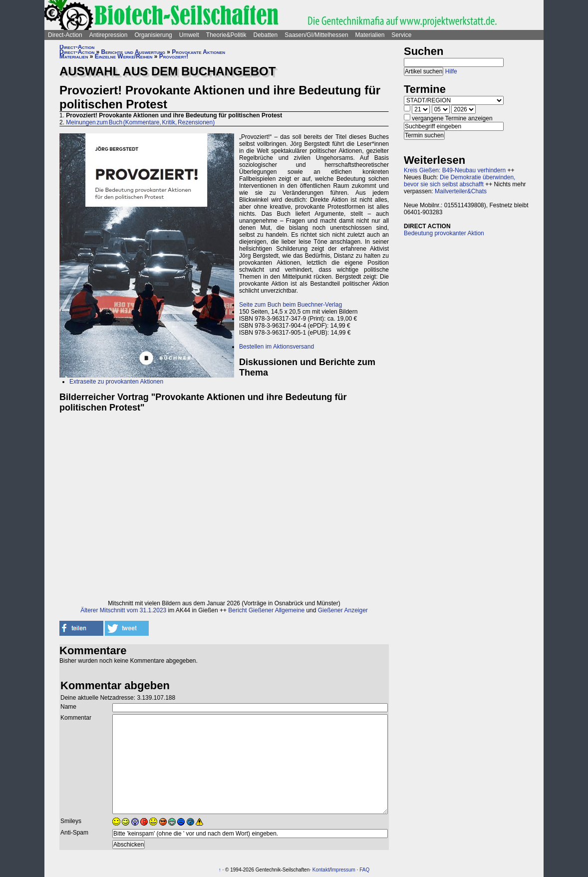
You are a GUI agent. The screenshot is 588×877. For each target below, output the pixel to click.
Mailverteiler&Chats (461, 191)
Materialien (370, 35)
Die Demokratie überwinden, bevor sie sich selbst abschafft (459, 181)
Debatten (266, 35)
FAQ (364, 870)
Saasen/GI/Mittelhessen (316, 35)
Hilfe (451, 71)
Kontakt (321, 870)
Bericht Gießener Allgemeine (266, 610)
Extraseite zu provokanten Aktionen (116, 382)
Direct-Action (65, 35)
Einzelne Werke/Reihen (124, 56)
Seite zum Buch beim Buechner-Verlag (291, 305)
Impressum (343, 870)
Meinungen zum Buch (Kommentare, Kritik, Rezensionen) (140, 122)
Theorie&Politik (226, 35)
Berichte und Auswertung (133, 52)
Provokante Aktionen (198, 52)
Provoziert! (174, 56)
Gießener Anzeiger (343, 610)
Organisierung (153, 35)
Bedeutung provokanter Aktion (444, 233)
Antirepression (109, 35)
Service (401, 35)
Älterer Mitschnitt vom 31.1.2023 (123, 610)
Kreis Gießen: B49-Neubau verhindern (455, 170)
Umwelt (189, 35)
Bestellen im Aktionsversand (277, 347)
